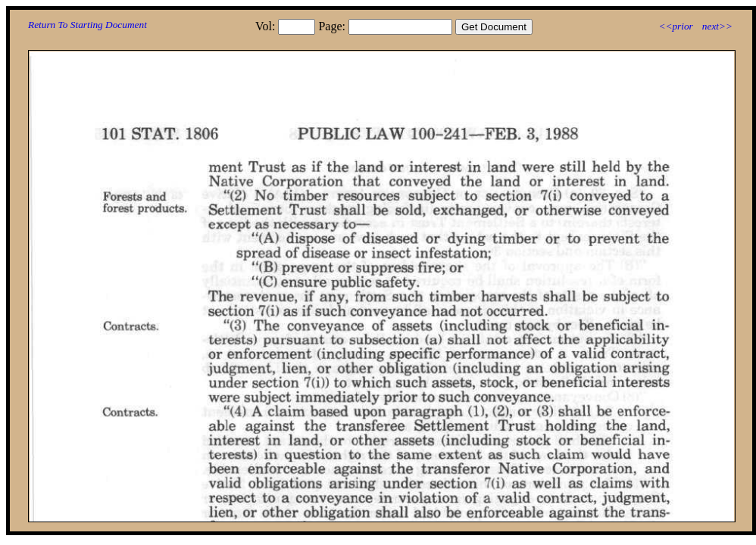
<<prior (675, 26)
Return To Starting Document (87, 25)
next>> (717, 26)
